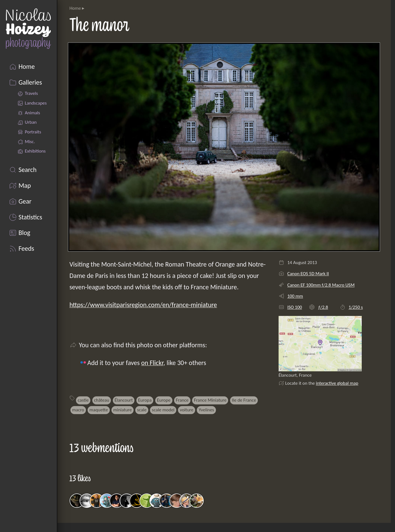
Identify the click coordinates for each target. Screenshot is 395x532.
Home (75, 8)
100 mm (295, 296)
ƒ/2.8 (323, 307)
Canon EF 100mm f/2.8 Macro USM (321, 285)
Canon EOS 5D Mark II (308, 274)
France (182, 400)
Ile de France (244, 400)
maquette (99, 410)
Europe (164, 400)
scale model (163, 410)
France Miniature (210, 400)
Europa (145, 400)
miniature (123, 410)
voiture (187, 410)
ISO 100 (295, 307)
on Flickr (152, 363)
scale (142, 410)
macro (78, 410)
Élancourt (124, 400)
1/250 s (355, 307)
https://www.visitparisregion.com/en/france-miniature (143, 305)
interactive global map (337, 383)
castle (83, 400)
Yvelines (206, 410)
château (102, 400)
